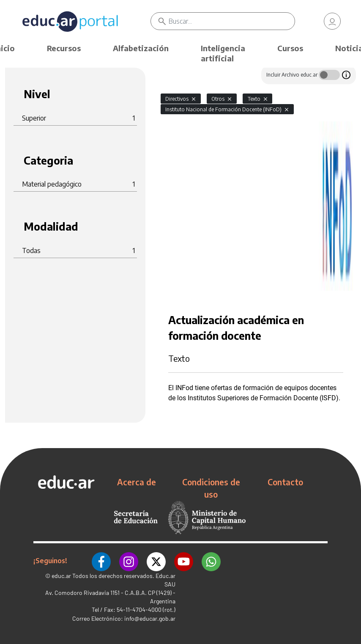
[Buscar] (232, 21)
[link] (332, 21)
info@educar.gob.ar (150, 618)
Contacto (285, 482)
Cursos (290, 48)
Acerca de (137, 482)
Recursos (64, 48)
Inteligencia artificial (223, 53)
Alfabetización (141, 48)
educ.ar (61, 576)
